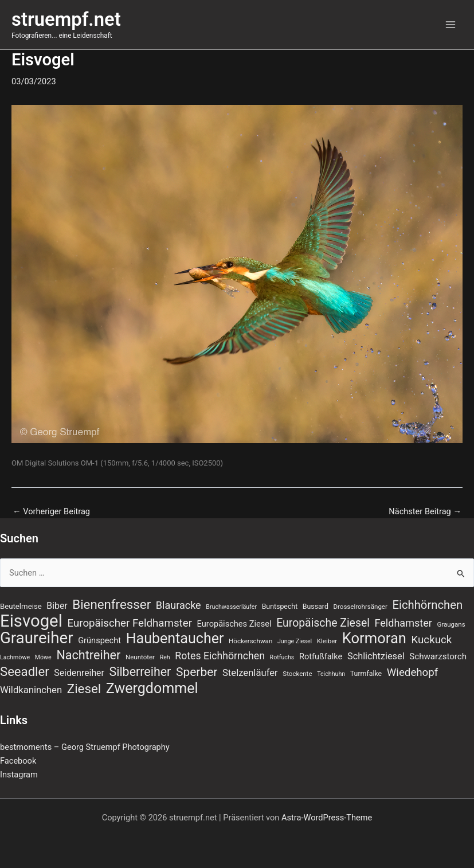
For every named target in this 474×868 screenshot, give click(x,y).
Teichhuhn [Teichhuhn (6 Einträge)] (331, 674)
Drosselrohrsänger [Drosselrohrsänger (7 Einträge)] (361, 607)
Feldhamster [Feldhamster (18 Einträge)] (404, 623)
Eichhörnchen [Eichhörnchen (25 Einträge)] (428, 605)
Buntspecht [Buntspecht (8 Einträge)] (280, 607)
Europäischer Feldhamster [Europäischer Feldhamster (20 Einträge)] (130, 623)
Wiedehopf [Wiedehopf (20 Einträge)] (413, 672)
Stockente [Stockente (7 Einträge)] (297, 674)
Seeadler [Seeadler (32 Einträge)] (25, 671)
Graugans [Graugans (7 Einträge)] (451, 624)
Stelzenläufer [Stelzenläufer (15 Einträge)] (250, 673)
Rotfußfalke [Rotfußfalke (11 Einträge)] (321, 656)
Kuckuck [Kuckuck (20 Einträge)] (432, 640)
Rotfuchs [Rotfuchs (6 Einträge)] (282, 657)
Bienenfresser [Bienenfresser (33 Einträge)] (111, 604)
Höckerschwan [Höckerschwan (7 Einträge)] (250, 641)
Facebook (18, 761)
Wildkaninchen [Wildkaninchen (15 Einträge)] (31, 690)
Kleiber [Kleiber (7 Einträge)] (327, 641)
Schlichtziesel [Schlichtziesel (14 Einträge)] (376, 656)
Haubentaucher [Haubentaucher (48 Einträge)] (175, 639)
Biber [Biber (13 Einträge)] (57, 606)
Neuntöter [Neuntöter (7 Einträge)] (140, 657)
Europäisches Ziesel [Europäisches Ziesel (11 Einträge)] (234, 624)
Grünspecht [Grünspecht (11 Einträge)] (99, 640)
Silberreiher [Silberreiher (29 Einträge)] (140, 672)
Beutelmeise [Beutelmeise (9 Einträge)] (21, 606)
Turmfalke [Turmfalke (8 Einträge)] (366, 674)
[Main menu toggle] (451, 25)
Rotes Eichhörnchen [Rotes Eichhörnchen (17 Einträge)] (220, 656)
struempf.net (66, 19)
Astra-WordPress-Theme (327, 818)
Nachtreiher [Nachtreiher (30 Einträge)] (88, 655)
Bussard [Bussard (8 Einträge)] (316, 607)
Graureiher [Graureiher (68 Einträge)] (37, 638)
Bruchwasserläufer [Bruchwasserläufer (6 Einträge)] (231, 607)
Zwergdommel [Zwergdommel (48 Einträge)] (152, 689)
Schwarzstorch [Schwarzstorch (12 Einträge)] (438, 656)
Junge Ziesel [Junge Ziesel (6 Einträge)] (295, 641)
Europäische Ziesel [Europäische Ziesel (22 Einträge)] (323, 623)
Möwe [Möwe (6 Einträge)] (43, 657)
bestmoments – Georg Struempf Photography (85, 747)
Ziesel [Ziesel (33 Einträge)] (84, 689)
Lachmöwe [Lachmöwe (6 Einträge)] (15, 657)
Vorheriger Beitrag (51, 512)
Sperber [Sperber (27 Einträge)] (197, 672)
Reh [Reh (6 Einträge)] (165, 657)
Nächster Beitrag (425, 512)
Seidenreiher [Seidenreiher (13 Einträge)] (79, 673)
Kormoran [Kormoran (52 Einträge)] (374, 638)
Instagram (19, 775)
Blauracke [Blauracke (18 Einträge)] (179, 605)
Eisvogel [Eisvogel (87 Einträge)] (31, 621)
